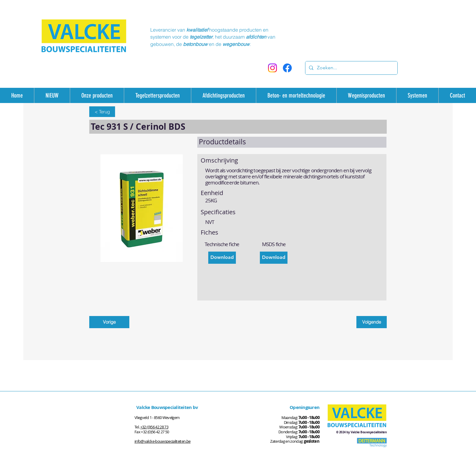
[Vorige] (109, 322)
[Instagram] (272, 68)
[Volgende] (372, 322)
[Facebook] (287, 68)
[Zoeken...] (351, 68)
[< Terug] (102, 112)
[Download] (222, 258)
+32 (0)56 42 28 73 (154, 427)
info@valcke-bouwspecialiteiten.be (163, 441)
